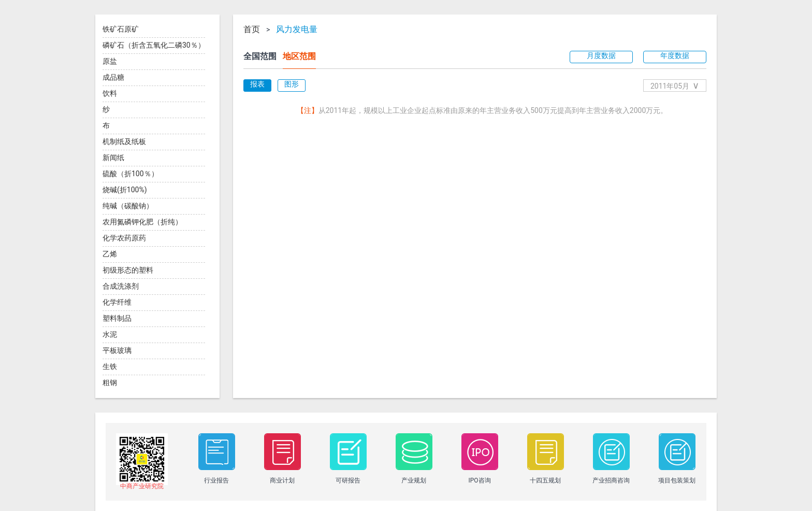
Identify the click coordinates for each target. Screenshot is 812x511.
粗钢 (110, 382)
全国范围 (260, 56)
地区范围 (299, 56)
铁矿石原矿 (121, 29)
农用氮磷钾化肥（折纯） (142, 222)
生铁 (110, 366)
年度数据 (675, 55)
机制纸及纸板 (124, 141)
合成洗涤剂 (121, 286)
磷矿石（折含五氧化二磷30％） (154, 45)
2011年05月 (675, 85)
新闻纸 (113, 158)
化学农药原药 (124, 238)
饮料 (110, 93)
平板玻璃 (117, 350)
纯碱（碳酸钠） (128, 206)
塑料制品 (117, 318)
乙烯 (110, 254)
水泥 (110, 334)
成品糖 (113, 77)
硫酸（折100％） (130, 174)
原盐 (110, 61)
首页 (252, 30)
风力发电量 (297, 30)
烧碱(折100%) (125, 190)
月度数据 (601, 55)
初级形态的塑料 (128, 270)
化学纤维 (117, 302)
